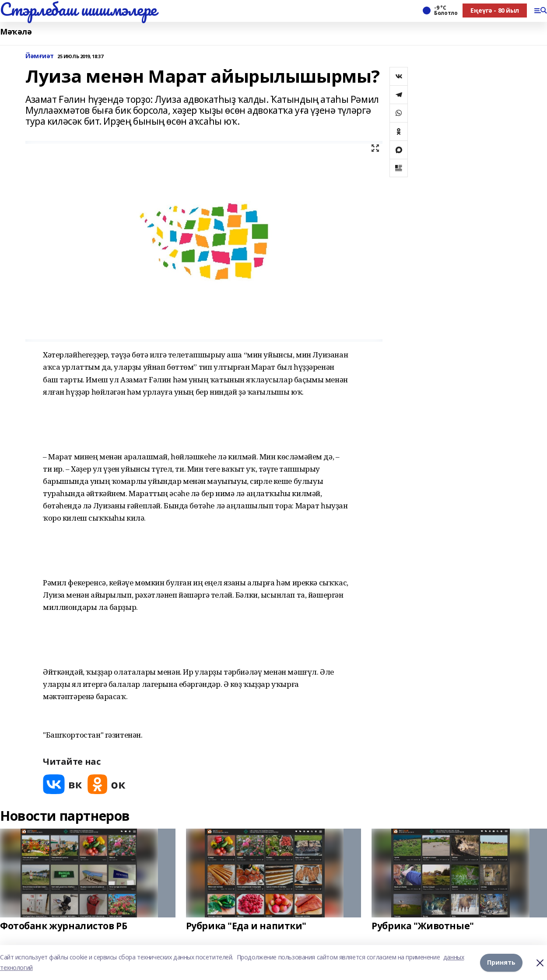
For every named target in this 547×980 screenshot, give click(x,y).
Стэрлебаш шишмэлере (78, 9)
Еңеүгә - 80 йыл (495, 10)
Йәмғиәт (40, 56)
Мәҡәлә (16, 32)
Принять (501, 962)
